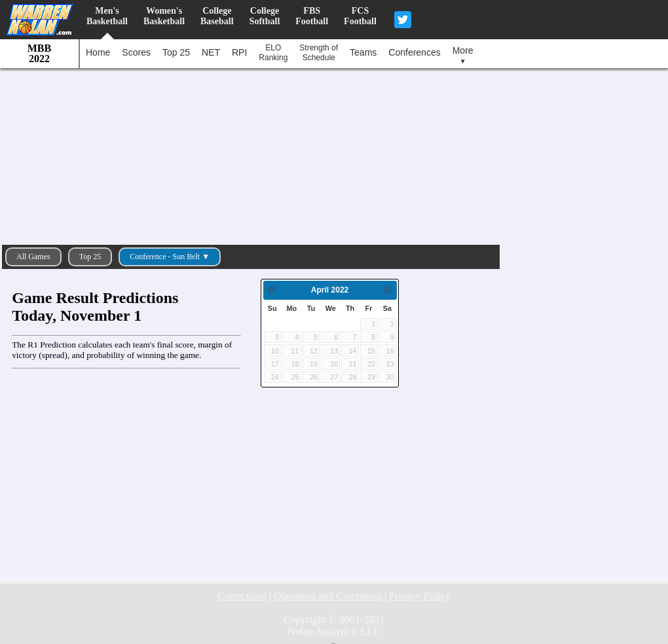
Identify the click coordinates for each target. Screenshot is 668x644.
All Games (33, 257)
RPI (239, 52)
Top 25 (176, 52)
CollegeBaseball (217, 16)
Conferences (414, 52)
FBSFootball (312, 16)
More (463, 55)
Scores (136, 52)
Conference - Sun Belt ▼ (170, 257)
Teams (363, 52)
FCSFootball (360, 16)
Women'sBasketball (164, 16)
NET (211, 52)
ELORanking (273, 53)
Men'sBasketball (107, 16)
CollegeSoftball (265, 16)
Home (98, 52)
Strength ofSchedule (319, 53)
